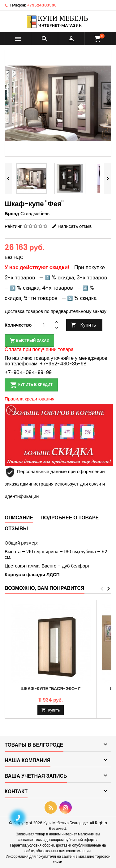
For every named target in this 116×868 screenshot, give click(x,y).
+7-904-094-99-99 (28, 372)
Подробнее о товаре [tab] (70, 518)
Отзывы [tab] (16, 529)
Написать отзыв (75, 226)
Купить (83, 325)
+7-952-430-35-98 (63, 364)
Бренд (12, 214)
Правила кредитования (30, 399)
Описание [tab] (19, 518)
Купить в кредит (31, 385)
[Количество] (44, 325)
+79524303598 (42, 5)
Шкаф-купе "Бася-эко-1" (50, 689)
